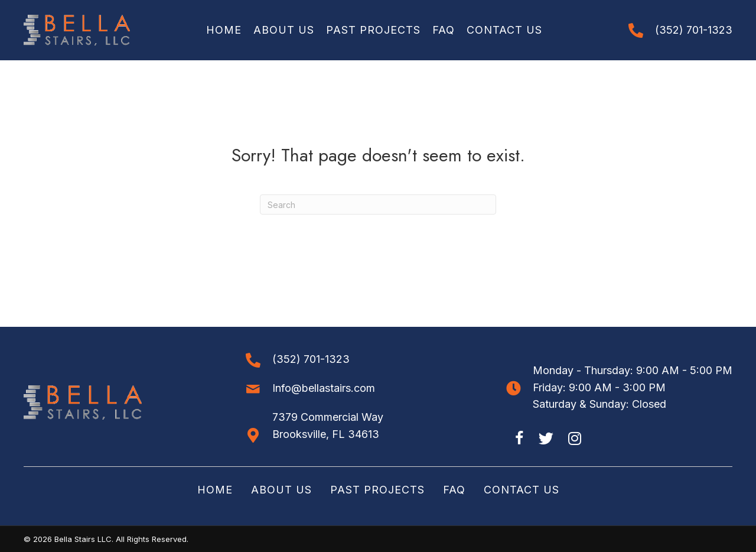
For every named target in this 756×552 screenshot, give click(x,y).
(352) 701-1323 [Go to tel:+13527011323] (694, 30)
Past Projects (377, 490)
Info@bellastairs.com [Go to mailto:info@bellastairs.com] (324, 388)
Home (215, 490)
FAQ (454, 490)
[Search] (378, 204)
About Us (281, 490)
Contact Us (522, 490)
